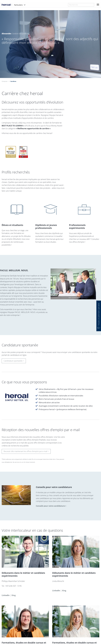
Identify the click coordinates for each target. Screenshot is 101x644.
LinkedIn (6, 596)
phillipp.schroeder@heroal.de (15, 592)
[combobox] (81, 5)
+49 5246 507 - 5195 (13, 587)
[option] (50, 50)
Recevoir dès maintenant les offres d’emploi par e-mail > (26, 452)
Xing (14, 596)
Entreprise (5, 81)
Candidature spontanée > (14, 362)
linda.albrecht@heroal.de (64, 587)
